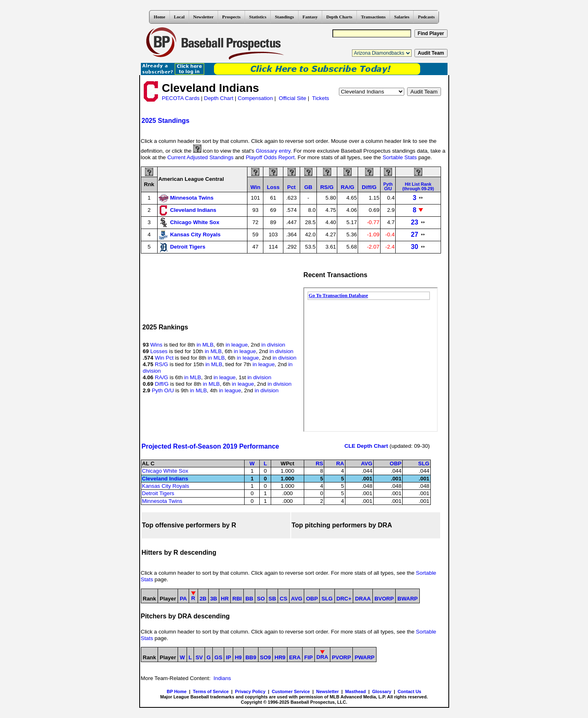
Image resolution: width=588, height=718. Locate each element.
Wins (156, 345)
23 (418, 222)
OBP (395, 463)
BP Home (177, 691)
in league (237, 345)
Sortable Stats (400, 157)
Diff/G (162, 384)
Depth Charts (339, 17)
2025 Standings (166, 121)
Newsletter (203, 17)
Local (179, 17)
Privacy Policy (250, 691)
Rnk (149, 184)
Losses (159, 351)
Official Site (293, 98)
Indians (222, 678)
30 (418, 247)
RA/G (161, 377)
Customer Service (291, 691)
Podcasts (426, 17)
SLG (424, 463)
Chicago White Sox (165, 471)
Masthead (355, 691)
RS (320, 463)
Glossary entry (273, 151)
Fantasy (310, 17)
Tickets (321, 98)
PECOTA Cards (180, 98)
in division (273, 345)
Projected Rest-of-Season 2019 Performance (210, 446)
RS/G (161, 364)
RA (340, 463)
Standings (284, 17)
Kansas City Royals (166, 486)
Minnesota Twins (162, 501)
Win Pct (164, 358)
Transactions (373, 17)
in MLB (205, 345)
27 (418, 235)
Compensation (255, 98)
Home (160, 17)
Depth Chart (219, 98)
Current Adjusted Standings (200, 157)
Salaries (402, 17)
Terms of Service (211, 691)
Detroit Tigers (158, 493)
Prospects (231, 17)
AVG (367, 463)
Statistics (258, 17)
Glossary (382, 691)
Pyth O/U (163, 390)
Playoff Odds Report (270, 157)
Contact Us (410, 691)
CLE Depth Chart (366, 446)
